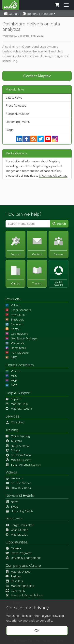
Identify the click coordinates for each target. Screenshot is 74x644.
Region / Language (38, 14)
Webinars (14, 478)
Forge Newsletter (17, 114)
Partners (14, 576)
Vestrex (13, 371)
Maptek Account (19, 409)
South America (23, 465)
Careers (13, 548)
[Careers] (59, 245)
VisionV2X (15, 343)
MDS (11, 376)
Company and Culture (23, 565)
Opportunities (17, 542)
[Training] (37, 274)
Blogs (9, 130)
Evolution (14, 324)
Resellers (14, 581)
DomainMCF (16, 348)
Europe (13, 450)
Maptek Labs (17, 535)
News (10, 495)
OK (37, 631)
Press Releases (16, 106)
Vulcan (12, 305)
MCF (11, 381)
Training (12, 430)
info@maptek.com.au (53, 176)
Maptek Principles (20, 586)
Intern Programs (19, 553)
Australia (14, 441)
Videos (11, 472)
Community (15, 591)
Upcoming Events (18, 122)
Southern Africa (18, 455)
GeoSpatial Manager (22, 338)
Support (13, 399)
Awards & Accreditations (24, 595)
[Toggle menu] (66, 5)
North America (17, 446)
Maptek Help (17, 404)
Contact (12, 14)
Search (59, 224)
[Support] (15, 245)
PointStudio (16, 315)
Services (12, 416)
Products (13, 299)
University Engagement (23, 558)
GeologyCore (17, 334)
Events (28, 495)
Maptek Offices (18, 572)
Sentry (12, 329)
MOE (11, 385)
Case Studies (17, 530)
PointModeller (17, 353)
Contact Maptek (37, 76)
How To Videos (18, 488)
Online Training (18, 436)
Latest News (14, 97)
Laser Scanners (18, 310)
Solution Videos (18, 483)
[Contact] (37, 245)
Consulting (15, 422)
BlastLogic (15, 320)
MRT (11, 357)
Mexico (18, 460)
